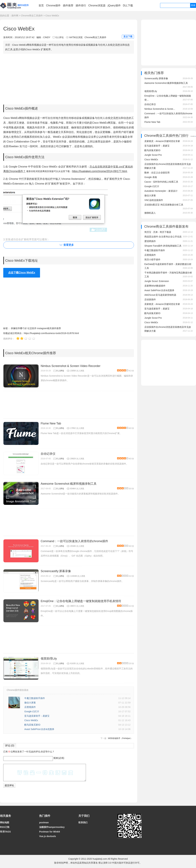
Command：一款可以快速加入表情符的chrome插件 (74, 541)
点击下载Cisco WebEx (22, 273)
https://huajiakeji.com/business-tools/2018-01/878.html (51, 333)
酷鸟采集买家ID (32, 725)
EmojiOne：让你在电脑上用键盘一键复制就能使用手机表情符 (81, 601)
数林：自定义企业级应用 (157, 173)
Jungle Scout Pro (153, 155)
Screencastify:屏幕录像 (56, 571)
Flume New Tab (51, 423)
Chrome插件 (53, 5)
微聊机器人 (150, 213)
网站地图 (5, 822)
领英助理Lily (49, 659)
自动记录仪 (48, 454)
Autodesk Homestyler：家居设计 (161, 191)
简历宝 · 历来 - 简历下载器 (158, 232)
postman (44, 822)
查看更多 (69, 245)
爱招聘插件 (150, 241)
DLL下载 (128, 5)
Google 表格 (151, 177)
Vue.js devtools (48, 836)
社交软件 (32, 328)
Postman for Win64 (50, 832)
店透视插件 (30, 707)
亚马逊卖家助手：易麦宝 (37, 716)
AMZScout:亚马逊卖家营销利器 (160, 295)
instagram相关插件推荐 (49, 328)
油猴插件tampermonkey (52, 827)
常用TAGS (5, 832)
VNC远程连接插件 (154, 200)
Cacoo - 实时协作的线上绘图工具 (161, 182)
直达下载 (128, 37)
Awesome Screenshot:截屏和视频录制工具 (69, 484)
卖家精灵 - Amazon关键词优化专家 (162, 141)
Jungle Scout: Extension (157, 281)
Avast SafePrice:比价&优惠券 (39, 729)
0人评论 (60, 37)
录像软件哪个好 (19, 328)
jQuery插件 (114, 5)
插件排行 (81, 5)
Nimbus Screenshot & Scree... (160, 109)
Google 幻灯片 (32, 711)
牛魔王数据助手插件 (35, 698)
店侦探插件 (150, 299)
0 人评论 (60, 371)
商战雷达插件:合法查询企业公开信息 (163, 237)
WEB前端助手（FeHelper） (120, 738)
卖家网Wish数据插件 (155, 286)
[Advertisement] (69, 78)
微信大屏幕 (30, 703)
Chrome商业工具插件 (32, 16)
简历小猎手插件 (152, 260)
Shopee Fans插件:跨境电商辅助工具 (163, 246)
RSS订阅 (5, 827)
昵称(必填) (59, 758)
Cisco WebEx (31, 720)
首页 (41, 5)
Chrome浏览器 (97, 5)
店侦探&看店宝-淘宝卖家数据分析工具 (164, 205)
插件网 (15, 16)
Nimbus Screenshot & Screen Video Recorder (71, 366)
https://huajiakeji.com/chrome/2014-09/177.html (99, 171)
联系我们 (83, 822)
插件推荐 (68, 5)
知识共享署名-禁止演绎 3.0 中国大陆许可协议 (107, 863)
